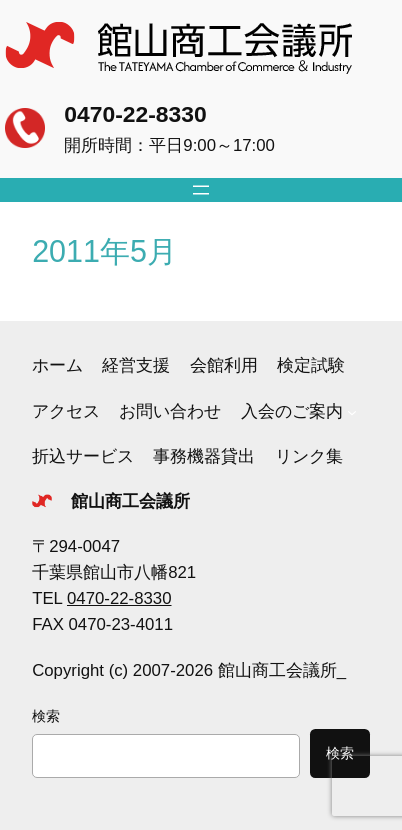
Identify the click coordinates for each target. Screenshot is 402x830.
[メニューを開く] (201, 190)
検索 (46, 716)
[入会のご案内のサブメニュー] (352, 412)
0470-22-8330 (135, 114)
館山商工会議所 (130, 501)
